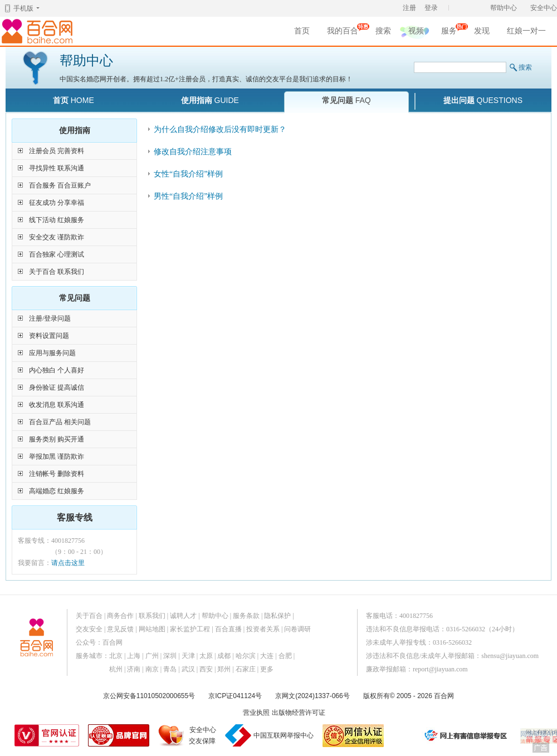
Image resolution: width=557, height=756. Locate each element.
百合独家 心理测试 (57, 254)
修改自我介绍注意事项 (193, 152)
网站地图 (152, 629)
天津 (188, 656)
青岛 (170, 669)
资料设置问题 (49, 336)
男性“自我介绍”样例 (188, 196)
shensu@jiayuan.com (510, 656)
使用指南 (210, 100)
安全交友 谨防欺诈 (57, 237)
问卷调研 (297, 629)
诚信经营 (404, 735)
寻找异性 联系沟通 (57, 168)
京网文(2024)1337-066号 (312, 696)
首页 (302, 31)
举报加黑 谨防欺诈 (57, 456)
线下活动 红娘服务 (57, 220)
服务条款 (246, 616)
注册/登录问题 (50, 318)
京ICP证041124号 (235, 696)
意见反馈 (120, 629)
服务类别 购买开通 (57, 439)
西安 (206, 669)
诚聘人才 (183, 616)
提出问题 (483, 100)
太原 (206, 656)
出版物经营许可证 (299, 713)
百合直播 (228, 629)
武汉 (188, 669)
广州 (152, 656)
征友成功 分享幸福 (57, 203)
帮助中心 (504, 8)
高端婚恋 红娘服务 (57, 491)
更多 (267, 669)
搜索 (383, 31)
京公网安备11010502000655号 (149, 696)
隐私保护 (277, 616)
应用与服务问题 (52, 353)
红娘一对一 (526, 31)
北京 (116, 656)
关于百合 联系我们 (57, 272)
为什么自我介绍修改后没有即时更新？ (220, 129)
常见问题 (346, 100)
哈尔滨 (246, 656)
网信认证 (353, 736)
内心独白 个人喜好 (57, 370)
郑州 (224, 669)
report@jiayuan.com (440, 669)
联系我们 (152, 616)
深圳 (170, 656)
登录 (431, 8)
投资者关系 (263, 629)
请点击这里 (68, 563)
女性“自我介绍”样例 (188, 174)
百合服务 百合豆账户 (60, 185)
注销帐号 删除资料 (57, 474)
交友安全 (89, 629)
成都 (224, 656)
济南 (134, 669)
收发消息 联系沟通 (57, 405)
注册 (409, 8)
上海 (134, 656)
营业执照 (256, 713)
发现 (482, 31)
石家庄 (246, 669)
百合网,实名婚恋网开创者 (39, 31)
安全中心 (544, 8)
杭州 (116, 669)
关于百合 (89, 616)
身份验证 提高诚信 (57, 387)
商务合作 (120, 616)
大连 (267, 656)
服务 (449, 33)
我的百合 (343, 33)
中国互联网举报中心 (284, 735)
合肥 (285, 656)
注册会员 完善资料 (57, 151)
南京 (152, 669)
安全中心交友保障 (202, 735)
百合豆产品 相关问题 (60, 422)
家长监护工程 (190, 629)
